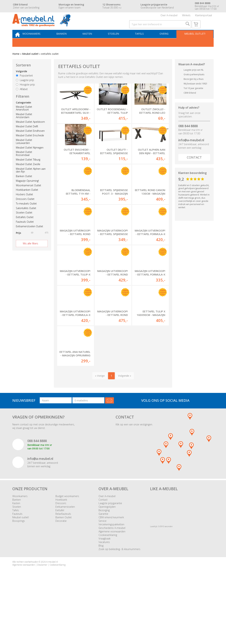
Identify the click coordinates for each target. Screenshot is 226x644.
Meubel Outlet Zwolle (28, 173)
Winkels (186, 17)
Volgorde (21, 80)
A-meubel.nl (52, 620)
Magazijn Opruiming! (27, 190)
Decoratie (61, 579)
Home (16, 63)
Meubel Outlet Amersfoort (24, 117)
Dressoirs (61, 561)
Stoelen (116, 42)
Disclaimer (42, 623)
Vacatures (104, 600)
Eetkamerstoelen (65, 565)
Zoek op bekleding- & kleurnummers (119, 607)
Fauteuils (17, 572)
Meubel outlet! (194, 42)
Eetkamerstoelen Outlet (29, 235)
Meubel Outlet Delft (27, 135)
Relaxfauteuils (63, 572)
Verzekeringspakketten (111, 583)
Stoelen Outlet (24, 221)
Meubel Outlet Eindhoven (30, 140)
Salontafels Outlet (26, 217)
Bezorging (104, 569)
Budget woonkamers (67, 554)
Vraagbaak (105, 597)
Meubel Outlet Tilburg (28, 168)
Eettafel (60, 569)
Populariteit (24, 84)
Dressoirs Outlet (25, 208)
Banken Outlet (24, 185)
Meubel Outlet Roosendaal (24, 162)
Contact (194, 166)
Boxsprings (19, 579)
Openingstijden (107, 565)
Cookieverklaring (108, 593)
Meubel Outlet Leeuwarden (24, 150)
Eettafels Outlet (25, 226)
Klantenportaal (203, 17)
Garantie (103, 572)
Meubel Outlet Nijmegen (30, 156)
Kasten (92, 42)
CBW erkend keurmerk (111, 576)
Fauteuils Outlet (25, 231)
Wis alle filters (30, 252)
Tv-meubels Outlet (26, 212)
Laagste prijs (25, 89)
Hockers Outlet (24, 203)
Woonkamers (38, 42)
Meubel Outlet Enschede (30, 144)
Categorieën (23, 111)
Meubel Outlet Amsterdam (24, 124)
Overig (165, 42)
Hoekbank (61, 558)
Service (102, 579)
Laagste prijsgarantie (110, 561)
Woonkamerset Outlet (29, 194)
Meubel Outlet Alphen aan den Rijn (31, 179)
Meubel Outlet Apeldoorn (30, 131)
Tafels (141, 42)
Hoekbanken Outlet (27, 199)
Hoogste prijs (25, 93)
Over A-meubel (169, 17)
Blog (101, 604)
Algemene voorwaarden (112, 590)
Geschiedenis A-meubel (112, 586)
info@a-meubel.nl (191, 149)
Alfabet (22, 98)
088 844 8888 (188, 135)
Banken (67, 42)
